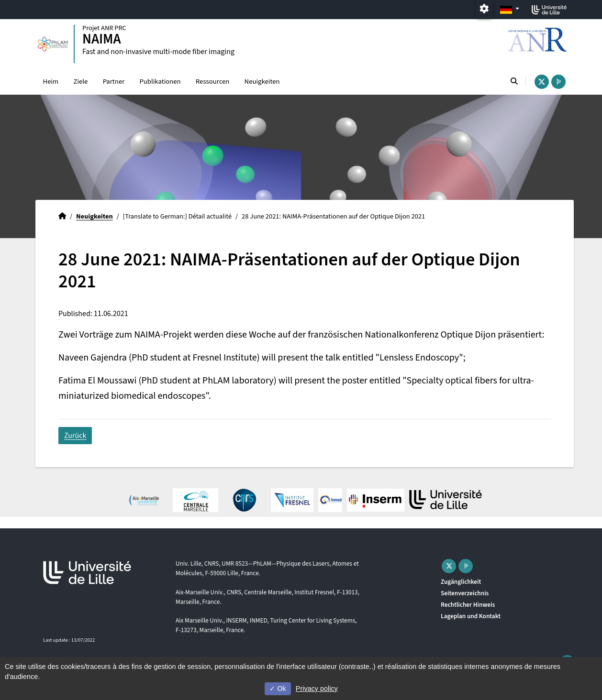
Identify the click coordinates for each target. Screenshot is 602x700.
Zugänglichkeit (461, 582)
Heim (51, 82)
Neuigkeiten (262, 82)
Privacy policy (317, 689)
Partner (114, 82)
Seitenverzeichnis (465, 593)
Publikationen (160, 82)
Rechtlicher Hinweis (468, 605)
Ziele (81, 82)
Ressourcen (213, 82)
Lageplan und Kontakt (471, 616)
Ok (278, 689)
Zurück (75, 436)
